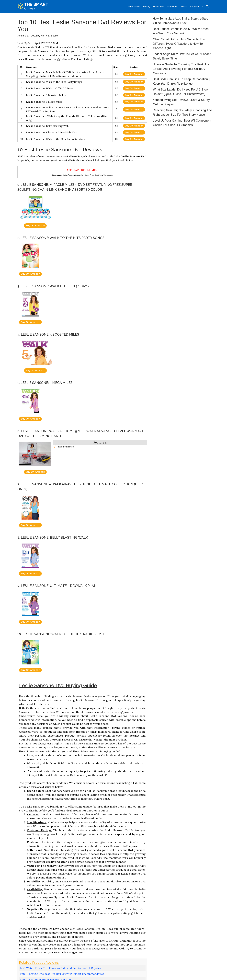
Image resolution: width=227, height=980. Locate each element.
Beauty (146, 6)
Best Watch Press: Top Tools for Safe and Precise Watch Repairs (60, 968)
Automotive (134, 6)
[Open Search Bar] (207, 7)
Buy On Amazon (134, 74)
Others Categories (192, 7)
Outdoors (172, 6)
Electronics (159, 6)
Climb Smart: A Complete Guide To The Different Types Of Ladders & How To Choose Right (179, 44)
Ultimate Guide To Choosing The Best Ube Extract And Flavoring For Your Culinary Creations (181, 69)
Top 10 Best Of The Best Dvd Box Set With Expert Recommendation (62, 974)
